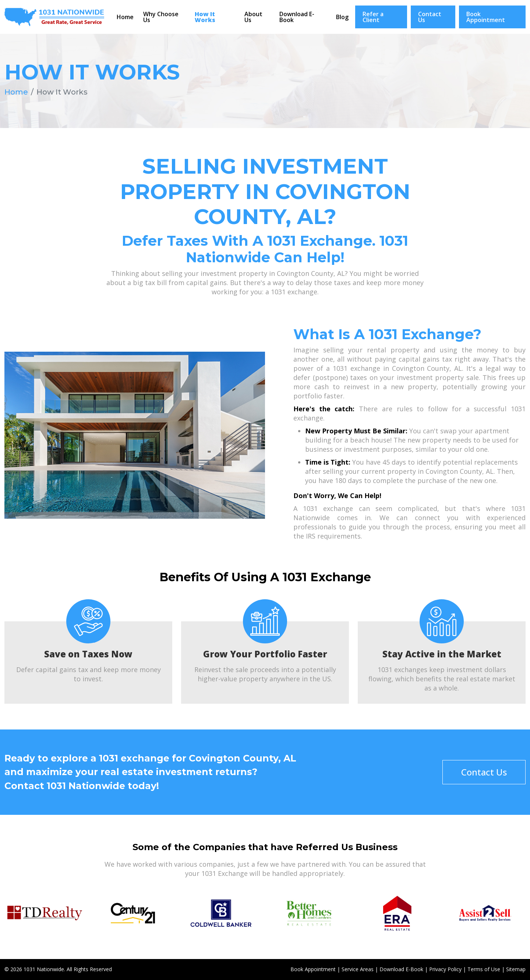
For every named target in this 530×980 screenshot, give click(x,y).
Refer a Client (373, 17)
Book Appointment (486, 17)
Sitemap (516, 969)
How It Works (205, 17)
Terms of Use (484, 969)
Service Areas (358, 969)
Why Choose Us (161, 17)
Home (125, 17)
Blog (342, 17)
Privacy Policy (445, 969)
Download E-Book (297, 17)
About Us (253, 17)
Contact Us (430, 17)
